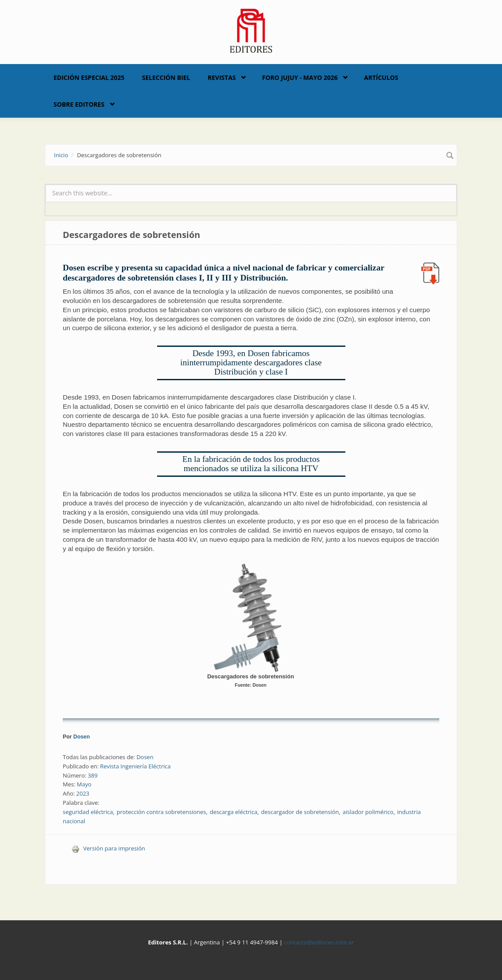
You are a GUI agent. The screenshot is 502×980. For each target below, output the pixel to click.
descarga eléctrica (234, 812)
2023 (83, 793)
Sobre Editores (79, 104)
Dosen (82, 737)
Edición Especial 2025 (89, 77)
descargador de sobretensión (300, 812)
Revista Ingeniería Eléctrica (135, 766)
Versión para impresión (108, 848)
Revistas (222, 77)
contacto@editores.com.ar (319, 942)
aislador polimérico (368, 812)
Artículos (381, 77)
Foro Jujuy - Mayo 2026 (300, 77)
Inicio (61, 155)
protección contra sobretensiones (161, 812)
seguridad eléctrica (88, 812)
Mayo (84, 784)
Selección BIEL (166, 77)
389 (93, 775)
